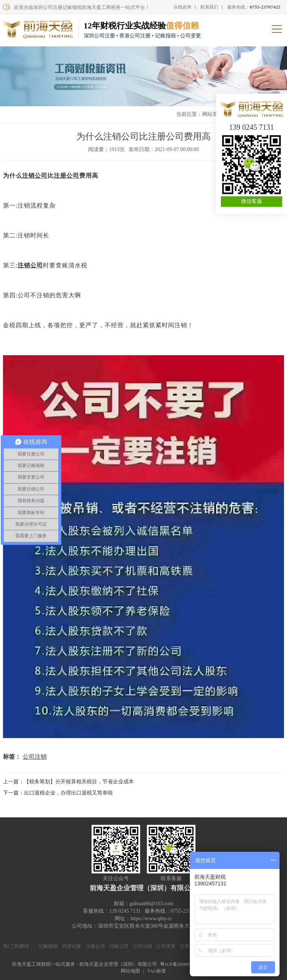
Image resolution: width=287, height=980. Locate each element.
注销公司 (35, 176)
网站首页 (213, 114)
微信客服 (251, 201)
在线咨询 (182, 7)
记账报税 (48, 946)
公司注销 (35, 757)
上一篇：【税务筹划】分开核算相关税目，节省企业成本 (68, 782)
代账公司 (119, 946)
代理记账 (72, 946)
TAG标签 (157, 971)
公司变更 (166, 946)
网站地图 (130, 971)
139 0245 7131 (251, 127)
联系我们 (209, 7)
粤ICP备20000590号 (181, 964)
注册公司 (67, 176)
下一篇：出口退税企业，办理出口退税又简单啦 (58, 793)
